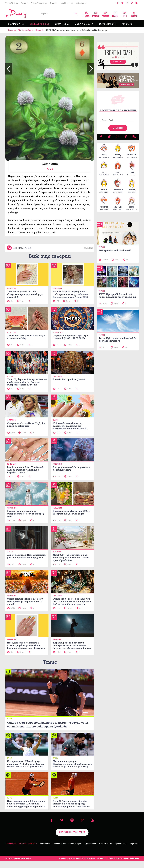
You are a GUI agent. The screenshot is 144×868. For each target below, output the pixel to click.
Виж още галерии (50, 256)
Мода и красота (84, 24)
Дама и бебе (62, 24)
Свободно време (40, 24)
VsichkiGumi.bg (67, 3)
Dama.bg (25, 3)
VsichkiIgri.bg (81, 3)
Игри (125, 14)
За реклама (11, 844)
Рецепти (86, 14)
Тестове (105, 14)
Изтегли (118, 62)
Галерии (96, 14)
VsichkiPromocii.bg (39, 3)
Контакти (33, 844)
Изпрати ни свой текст (72, 832)
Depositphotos (46, 844)
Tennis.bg (54, 3)
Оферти (134, 14)
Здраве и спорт (107, 24)
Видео (115, 14)
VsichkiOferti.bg (12, 3)
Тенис (50, 662)
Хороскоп (128, 24)
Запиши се (118, 128)
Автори (22, 844)
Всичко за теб (16, 24)
